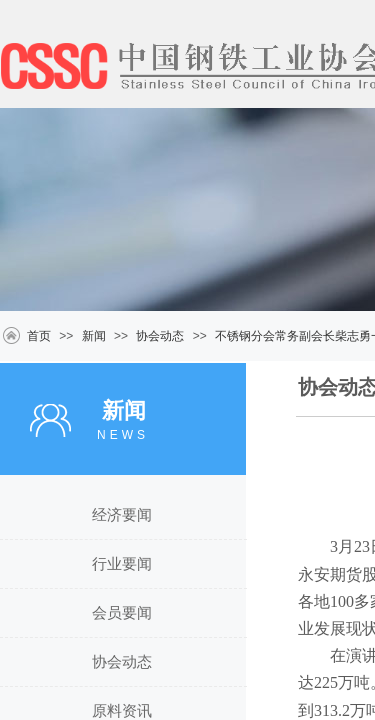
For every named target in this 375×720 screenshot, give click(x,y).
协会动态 (160, 336)
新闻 (94, 336)
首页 (39, 336)
